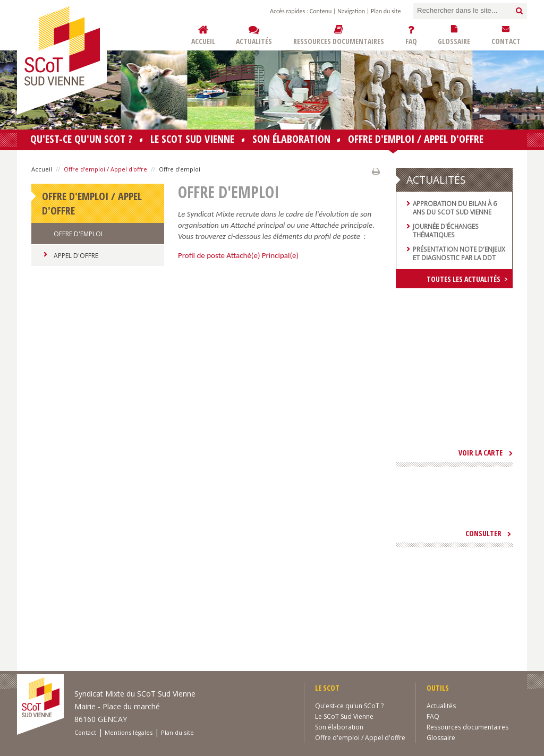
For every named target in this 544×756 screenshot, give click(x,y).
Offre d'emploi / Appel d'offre (416, 141)
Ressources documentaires (467, 727)
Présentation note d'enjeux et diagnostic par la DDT (459, 253)
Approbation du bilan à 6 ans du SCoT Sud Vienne (455, 208)
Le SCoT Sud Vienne (192, 139)
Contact (85, 732)
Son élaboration (291, 139)
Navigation (351, 11)
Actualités (441, 706)
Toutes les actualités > (467, 279)
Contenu (321, 11)
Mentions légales (129, 732)
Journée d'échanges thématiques (446, 230)
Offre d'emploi (78, 234)
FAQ (433, 716)
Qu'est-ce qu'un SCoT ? (81, 139)
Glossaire (441, 738)
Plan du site (386, 11)
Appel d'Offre (76, 256)
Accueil (42, 169)
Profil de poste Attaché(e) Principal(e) (238, 255)
